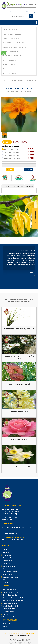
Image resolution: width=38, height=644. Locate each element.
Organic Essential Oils (11, 38)
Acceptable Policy (8, 558)
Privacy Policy (13, 636)
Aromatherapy (7, 555)
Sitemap (5, 627)
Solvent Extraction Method (10, 577)
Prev (5, 267)
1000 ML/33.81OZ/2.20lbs (12, 158)
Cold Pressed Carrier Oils (12, 34)
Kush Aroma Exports (15, 633)
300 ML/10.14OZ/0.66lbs (12, 152)
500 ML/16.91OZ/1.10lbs (12, 155)
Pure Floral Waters (9, 60)
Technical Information (9, 624)
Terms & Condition (24, 636)
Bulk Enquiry (29, 186)
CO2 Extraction (7, 574)
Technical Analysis (18, 186)
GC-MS (4, 580)
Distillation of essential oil (10, 572)
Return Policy (6, 552)
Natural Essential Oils (11, 30)
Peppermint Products (10, 73)
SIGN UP (30, 12)
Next (33, 267)
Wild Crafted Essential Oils (12, 56)
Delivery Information (9, 566)
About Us (5, 550)
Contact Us (6, 563)
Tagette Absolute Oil (27, 81)
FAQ (3, 569)
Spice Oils (6, 69)
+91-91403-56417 (12, 518)
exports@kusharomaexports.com (12, 539)
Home (4, 80)
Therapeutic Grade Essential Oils (14, 43)
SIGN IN (23, 12)
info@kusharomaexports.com (15, 537)
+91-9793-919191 (12, 533)
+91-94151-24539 (7, 520)
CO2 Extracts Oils (9, 65)
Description (6, 186)
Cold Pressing (7, 561)
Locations (5, 583)
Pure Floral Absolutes (11, 52)
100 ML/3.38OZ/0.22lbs (11, 149)
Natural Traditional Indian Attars (15, 47)
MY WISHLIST (14, 12)
